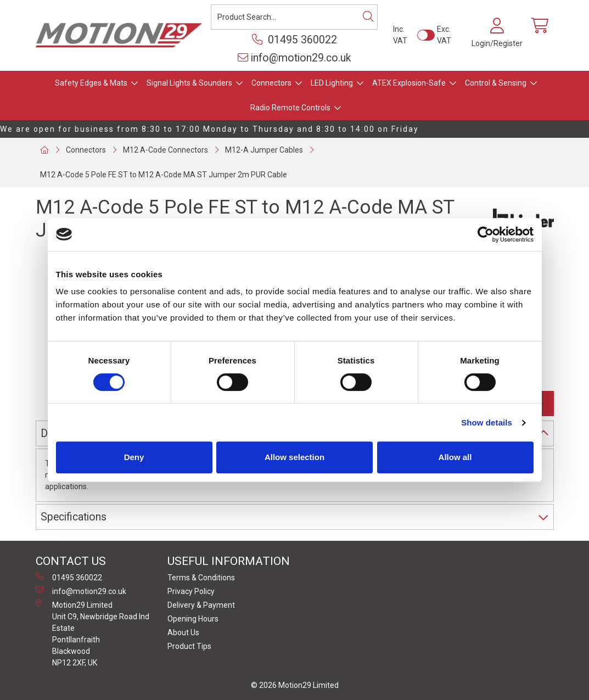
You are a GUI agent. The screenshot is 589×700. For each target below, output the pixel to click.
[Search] (368, 17)
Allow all (455, 457)
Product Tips (189, 646)
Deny (134, 457)
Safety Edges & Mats (91, 83)
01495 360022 (294, 40)
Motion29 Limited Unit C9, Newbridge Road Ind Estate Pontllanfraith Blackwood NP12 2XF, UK (92, 633)
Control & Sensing (496, 83)
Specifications (74, 517)
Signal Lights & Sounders (189, 83)
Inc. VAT (400, 35)
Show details (487, 422)
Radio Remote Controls (290, 108)
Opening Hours (193, 619)
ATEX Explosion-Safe (409, 83)
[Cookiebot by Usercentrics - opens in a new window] (486, 234)
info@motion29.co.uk (294, 58)
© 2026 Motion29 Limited (295, 685)
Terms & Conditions (201, 578)
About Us (183, 632)
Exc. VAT (444, 35)
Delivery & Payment (201, 605)
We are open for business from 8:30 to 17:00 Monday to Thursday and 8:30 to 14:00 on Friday (209, 129)
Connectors (271, 83)
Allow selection (294, 457)
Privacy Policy (191, 591)
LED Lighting (332, 83)
